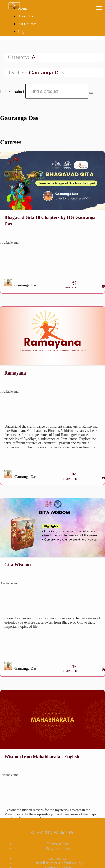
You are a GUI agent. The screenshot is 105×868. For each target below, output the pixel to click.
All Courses (27, 24)
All (36, 57)
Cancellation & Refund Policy (58, 863)
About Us (26, 16)
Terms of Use (58, 844)
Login (23, 32)
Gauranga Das (47, 72)
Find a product (12, 91)
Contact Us (58, 858)
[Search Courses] (91, 93)
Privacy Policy (58, 848)
